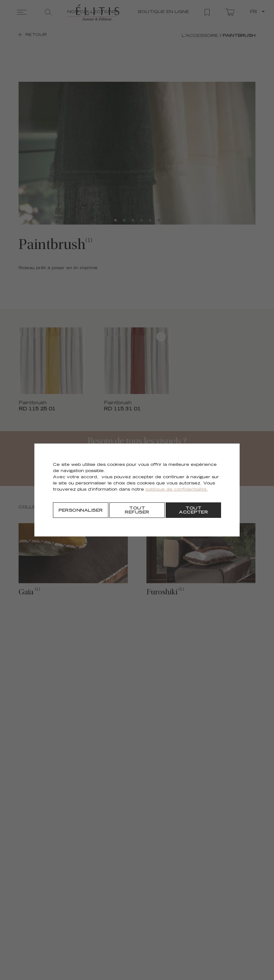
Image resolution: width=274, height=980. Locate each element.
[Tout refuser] (137, 510)
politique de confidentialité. (177, 490)
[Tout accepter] (193, 510)
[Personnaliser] (81, 510)
